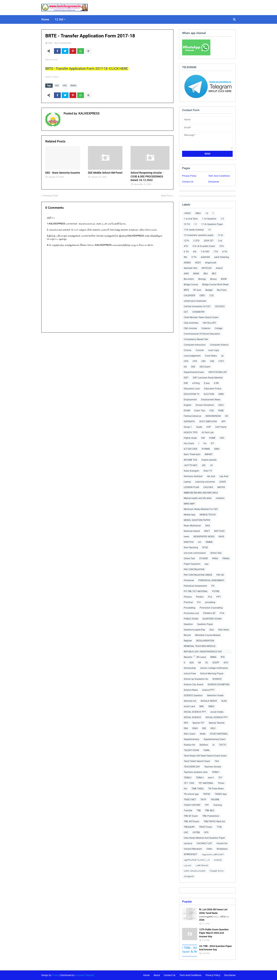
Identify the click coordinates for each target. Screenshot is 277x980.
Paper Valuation (192, 564)
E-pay (207, 383)
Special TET (198, 723)
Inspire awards (209, 460)
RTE (223, 657)
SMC (202, 706)
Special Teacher (217, 723)
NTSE (205, 548)
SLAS (224, 701)
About (157, 975)
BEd (206, 274)
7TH (216, 252)
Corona (188, 350)
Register (188, 641)
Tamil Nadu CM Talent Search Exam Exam (205, 756)
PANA (215, 558)
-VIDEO (187, 213)
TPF (207, 805)
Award (219, 268)
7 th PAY (205, 252)
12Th (186, 241)
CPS (195, 361)
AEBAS (187, 263)
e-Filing (196, 383)
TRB (199, 811)
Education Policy (213, 389)
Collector (206, 328)
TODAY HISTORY (192, 805)
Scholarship (190, 668)
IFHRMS (206, 449)
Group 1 (188, 427)
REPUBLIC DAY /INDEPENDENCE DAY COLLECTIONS (203, 652)
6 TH (186, 252)
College (219, 328)
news (186, 537)
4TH (186, 246)
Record (187, 635)
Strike (203, 734)
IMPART (209, 454)
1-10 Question (209, 219)
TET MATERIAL (206, 783)
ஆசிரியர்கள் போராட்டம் (197, 860)
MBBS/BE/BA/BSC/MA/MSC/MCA (201, 493)
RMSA (73, 86)
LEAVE (223, 482)
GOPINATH (189, 422)
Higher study (190, 438)
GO (227, 416)
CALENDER (189, 295)
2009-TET (209, 241)
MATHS (221, 487)
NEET (207, 531)
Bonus (213, 279)
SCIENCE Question (193, 695)
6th (195, 252)
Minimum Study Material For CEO (201, 509)
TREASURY (189, 827)
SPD (186, 723)
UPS (206, 832)
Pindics (200, 597)
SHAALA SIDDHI (209, 701)
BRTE (186, 290)
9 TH (194, 257)
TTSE (219, 827)
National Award (192, 531)
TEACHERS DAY (192, 767)
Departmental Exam (194, 372)
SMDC (211, 706)
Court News (211, 356)
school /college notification (214, 668)
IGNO (217, 449)
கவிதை (218, 860)
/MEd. (198, 213)
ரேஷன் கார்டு (217, 871)
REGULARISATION (205, 641)
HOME (212, 438)
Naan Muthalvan (192, 526)
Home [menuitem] (45, 19)
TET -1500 (189, 783)
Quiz (212, 630)
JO (211, 465)
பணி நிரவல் (202, 865)
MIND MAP (189, 504)
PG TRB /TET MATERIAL (196, 591)
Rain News (224, 630)
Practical (188, 602)
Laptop (187, 482)
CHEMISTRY (198, 312)
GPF (224, 422)
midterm (220, 498)
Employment (190, 400)
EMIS (221, 394)
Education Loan (192, 389)
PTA (222, 613)
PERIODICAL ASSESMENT (211, 580)
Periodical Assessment (195, 586)
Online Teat (216, 553)
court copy (214, 350)
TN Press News (216, 789)
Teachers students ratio (196, 772)
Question (188, 624)
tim (185, 789)
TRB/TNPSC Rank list (214, 821)
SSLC (213, 728)
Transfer (188, 811)
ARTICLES (207, 268)
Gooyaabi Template (85, 975)
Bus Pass (222, 290)
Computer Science (219, 345)
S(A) (192, 663)
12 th (220, 235)
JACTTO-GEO (190, 465)
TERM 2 (188, 778)
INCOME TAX (190, 460)
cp (222, 356)
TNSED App (221, 794)
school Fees (190, 674)
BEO (214, 274)
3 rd (220, 241)
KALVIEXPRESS (89, 113)
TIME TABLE (198, 789)
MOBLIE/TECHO (208, 515)
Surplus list (189, 745)
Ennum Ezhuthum (205, 405)
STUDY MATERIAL (219, 734)
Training (217, 805)
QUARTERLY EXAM (212, 619)
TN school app (191, 794)
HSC (222, 438)
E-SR (216, 383)
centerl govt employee (195, 301)
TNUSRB (215, 800)
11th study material (194, 230)
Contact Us (188, 182)
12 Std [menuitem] (59, 19)
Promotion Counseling (211, 608)
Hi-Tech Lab (208, 432)
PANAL (226, 558)
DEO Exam (205, 367)
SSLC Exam (190, 734)
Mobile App (190, 515)
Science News (191, 690)
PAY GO (220, 575)
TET (220, 778)
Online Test (189, 558)
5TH (222, 246)
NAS (208, 526)
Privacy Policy (189, 176)
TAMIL (206, 750)
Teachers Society (213, 767)
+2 (207, 213)
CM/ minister (190, 328)
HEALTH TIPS (191, 432)
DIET (186, 378)
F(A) (212, 411)
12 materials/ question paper (199, 235)
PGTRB (216, 591)
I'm (205, 443)
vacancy (188, 843)
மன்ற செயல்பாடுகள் (195, 871)
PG (213, 586)
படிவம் (188, 865)
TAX (217, 761)
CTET (221, 361)
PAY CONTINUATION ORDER (198, 575)
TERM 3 (200, 778)
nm (200, 542)
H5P (209, 427)
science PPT (208, 690)
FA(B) (221, 411)
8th (185, 257)
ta (214, 745)
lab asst (211, 476)
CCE (212, 295)
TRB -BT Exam (191, 816)
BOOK (224, 279)
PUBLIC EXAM (191, 619)
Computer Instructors (195, 345)
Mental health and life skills (198, 498)
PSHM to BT (209, 613)
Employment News (211, 400)
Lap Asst (224, 476)
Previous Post (51, 196)
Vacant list (222, 843)
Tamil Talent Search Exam (197, 761)
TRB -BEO (210, 811)
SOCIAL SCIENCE (192, 717)
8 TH (225, 252)
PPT (219, 597)
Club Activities (191, 323)
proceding (210, 602)
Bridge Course (191, 285)
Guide (199, 427)
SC (207, 663)
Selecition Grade (215, 695)
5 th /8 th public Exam (204, 246)
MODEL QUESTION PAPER (197, 520)
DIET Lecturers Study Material (208, 378)
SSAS (195, 728)
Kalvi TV (208, 471)
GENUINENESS (213, 416)
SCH (226, 663)
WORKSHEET (190, 854)
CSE (212, 361)
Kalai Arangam (192, 471)
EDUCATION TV (192, 394)
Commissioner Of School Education (202, 334)
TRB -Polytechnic (211, 816)
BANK (196, 274)
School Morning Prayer (212, 674)
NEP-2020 (219, 531)
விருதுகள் (189, 876)
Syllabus (204, 745)
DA (185, 367)
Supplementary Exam (215, 739)
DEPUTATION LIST (218, 372)
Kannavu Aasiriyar (193, 476)
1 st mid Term (191, 219)
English (188, 405)
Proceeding (190, 608)
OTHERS (204, 558)
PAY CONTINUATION (194, 569)
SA (200, 663)
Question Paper (205, 624)
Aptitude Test (190, 268)
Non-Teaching (191, 548)
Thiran (221, 783)
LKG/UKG (208, 487)
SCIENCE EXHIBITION (219, 685)
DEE (50, 43)
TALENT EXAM (191, 750)
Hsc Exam (189, 443)
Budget (209, 290)
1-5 (222, 219)
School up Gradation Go (196, 679)
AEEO (198, 263)
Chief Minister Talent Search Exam (201, 317)
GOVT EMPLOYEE (208, 422)
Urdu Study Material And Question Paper (204, 838)
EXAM (187, 411)
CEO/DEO (220, 306)
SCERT (216, 663)
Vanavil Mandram (193, 849)
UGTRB (196, 832)
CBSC (202, 295)
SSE (204, 728)
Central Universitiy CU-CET (197, 306)
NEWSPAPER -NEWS (204, 537)
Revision (188, 657)
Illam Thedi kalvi (192, 454)
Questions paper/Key (194, 630)
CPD (186, 361)
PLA (210, 597)
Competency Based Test (196, 339)
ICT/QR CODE (191, 449)
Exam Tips (200, 411)
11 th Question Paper (212, 224)
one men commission (195, 553)
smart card (189, 706)
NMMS (209, 542)
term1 (211, 778)
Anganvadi (211, 263)
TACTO (222, 745)
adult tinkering (222, 257)
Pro (199, 602)
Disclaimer (214, 182)
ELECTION (209, 394)
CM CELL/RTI (209, 323)
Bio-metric (189, 279)
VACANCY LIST (204, 843)
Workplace (222, 849)
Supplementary (192, 739)
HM (203, 438)
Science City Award (194, 685)
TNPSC (207, 794)
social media (217, 712)
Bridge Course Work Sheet (215, 285)
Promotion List (191, 613)
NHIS (221, 537)
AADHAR (205, 257)
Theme (55, 975)
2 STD (196, 241)
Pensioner (189, 580)
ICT (212, 443)
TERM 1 (216, 772)
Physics (188, 597)
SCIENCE (217, 679)
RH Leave (201, 657)
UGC (186, 832)
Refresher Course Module (208, 635)
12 (209, 230)
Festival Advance (192, 416)
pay (207, 564)
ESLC (221, 405)
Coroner (200, 350)
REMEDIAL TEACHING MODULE (200, 646)
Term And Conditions (219, 176)
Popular (187, 902)
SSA (186, 728)
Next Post (166, 196)
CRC (204, 361)
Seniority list (190, 701)
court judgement (192, 356)
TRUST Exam (206, 827)
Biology (202, 279)
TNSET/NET (190, 800)
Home (146, 975)
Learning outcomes (205, 482)
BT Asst (197, 290)
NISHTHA (189, 542)
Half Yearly (221, 427)
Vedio (209, 849)
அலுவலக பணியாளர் (213, 854)
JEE (204, 465)
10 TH (187, 224)
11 (196, 224)
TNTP (203, 800)
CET (186, 312)
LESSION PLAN (191, 487)
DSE (65, 86)
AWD (186, 274)
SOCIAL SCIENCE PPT (195, 712)
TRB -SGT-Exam (192, 821)
